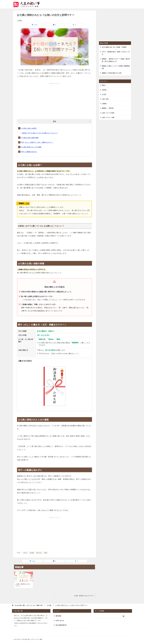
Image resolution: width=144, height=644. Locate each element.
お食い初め (105, 99)
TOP (28, 605)
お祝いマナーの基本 (108, 113)
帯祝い (104, 85)
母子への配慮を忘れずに (29, 152)
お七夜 (20, 21)
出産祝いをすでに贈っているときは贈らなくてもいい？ (40, 133)
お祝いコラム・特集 (108, 117)
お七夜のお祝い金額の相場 (30, 138)
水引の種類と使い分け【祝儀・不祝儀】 (114, 47)
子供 (46, 553)
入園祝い (105, 104)
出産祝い (105, 90)
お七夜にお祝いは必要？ (29, 128)
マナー (25, 553)
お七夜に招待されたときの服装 (31, 147)
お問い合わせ (60, 620)
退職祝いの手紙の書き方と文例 (112, 73)
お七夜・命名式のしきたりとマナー (23, 585)
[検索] (111, 616)
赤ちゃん (39, 553)
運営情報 (58, 616)
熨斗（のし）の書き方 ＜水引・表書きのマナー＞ (37, 142)
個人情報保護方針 (61, 625)
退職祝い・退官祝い (108, 108)
